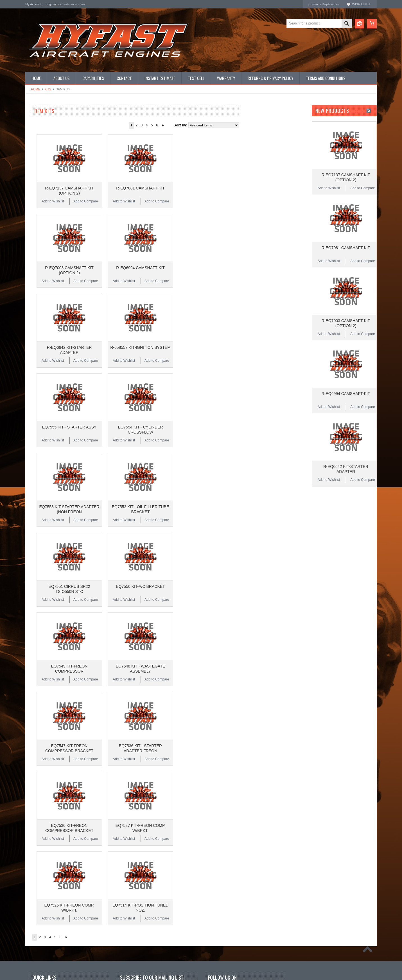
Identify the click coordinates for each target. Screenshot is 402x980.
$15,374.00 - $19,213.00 (47, 324)
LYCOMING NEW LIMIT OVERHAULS (57, 129)
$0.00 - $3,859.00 (42, 285)
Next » (230, 125)
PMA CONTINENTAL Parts (47, 147)
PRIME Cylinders (39, 162)
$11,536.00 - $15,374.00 (47, 314)
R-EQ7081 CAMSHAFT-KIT (208, 173)
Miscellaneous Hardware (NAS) (51, 181)
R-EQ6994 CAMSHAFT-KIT (208, 238)
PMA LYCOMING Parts (44, 152)
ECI (28, 243)
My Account (33, 4)
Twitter (221, 844)
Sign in (51, 4)
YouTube (231, 844)
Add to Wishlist (120, 187)
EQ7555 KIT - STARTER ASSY (137, 369)
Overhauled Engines (42, 143)
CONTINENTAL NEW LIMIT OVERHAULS (48, 121)
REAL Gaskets (37, 220)
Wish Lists (361, 4)
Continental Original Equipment (51, 235)
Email (125, 855)
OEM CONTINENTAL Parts (47, 133)
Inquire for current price (44, 212)
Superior (32, 228)
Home (36, 89)
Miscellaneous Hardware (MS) (50, 176)
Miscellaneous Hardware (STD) (51, 185)
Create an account (73, 4)
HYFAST (32, 250)
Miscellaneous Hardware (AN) (50, 171)
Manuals (32, 190)
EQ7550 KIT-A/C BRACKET (208, 499)
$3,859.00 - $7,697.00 (45, 295)
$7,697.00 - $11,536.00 (46, 305)
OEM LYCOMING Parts (44, 138)
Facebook (212, 844)
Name (126, 844)
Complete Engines (40, 157)
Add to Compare (153, 187)
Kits (48, 89)
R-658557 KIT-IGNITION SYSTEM (208, 303)
